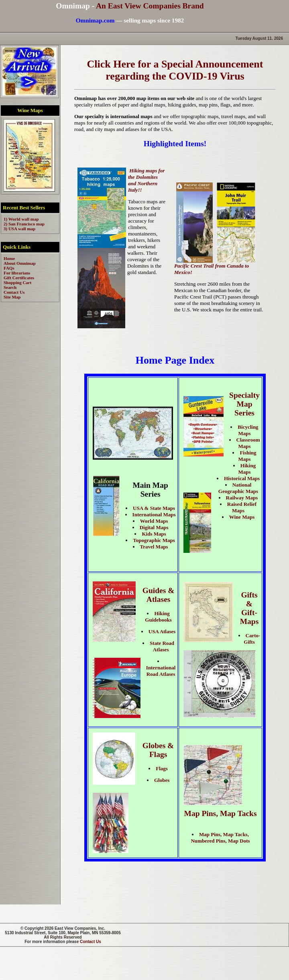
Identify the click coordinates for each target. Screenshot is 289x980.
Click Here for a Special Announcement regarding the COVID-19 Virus (175, 70)
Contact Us (91, 942)
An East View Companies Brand (150, 6)
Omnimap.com (95, 20)
